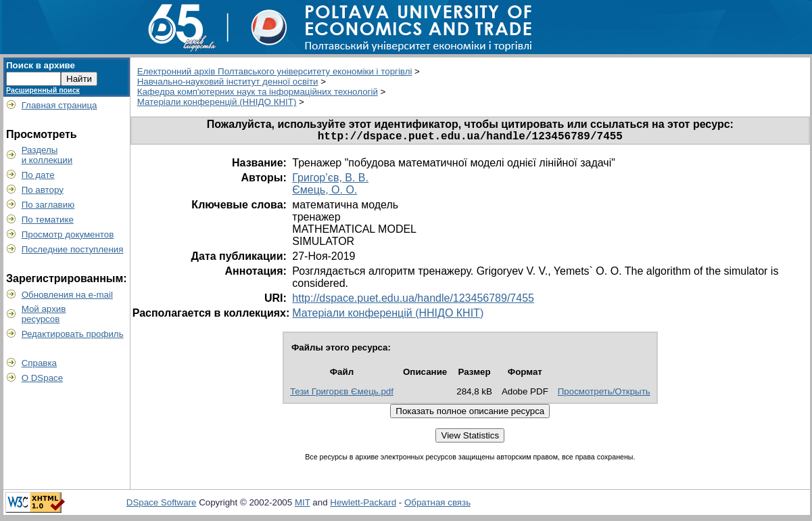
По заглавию (48, 205)
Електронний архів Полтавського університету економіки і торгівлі (275, 71)
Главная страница (59, 105)
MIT (303, 505)
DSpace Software (162, 505)
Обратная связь (437, 505)
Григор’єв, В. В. (330, 180)
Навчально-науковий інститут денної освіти (228, 82)
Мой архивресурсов (44, 314)
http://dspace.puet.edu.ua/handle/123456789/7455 (413, 301)
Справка (39, 363)
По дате (38, 175)
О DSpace (43, 378)
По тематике (48, 220)
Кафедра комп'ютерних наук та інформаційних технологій (258, 92)
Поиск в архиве (41, 65)
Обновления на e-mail (67, 295)
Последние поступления (73, 249)
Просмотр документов (68, 234)
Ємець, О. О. (325, 192)
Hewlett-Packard (363, 505)
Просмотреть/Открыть (604, 394)
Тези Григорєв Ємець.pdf (342, 394)
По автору (43, 190)
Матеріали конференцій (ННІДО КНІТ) (217, 102)
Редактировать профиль (73, 334)
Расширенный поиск (43, 90)
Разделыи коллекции (47, 155)
